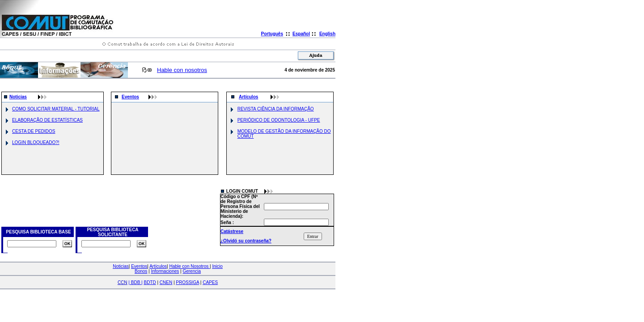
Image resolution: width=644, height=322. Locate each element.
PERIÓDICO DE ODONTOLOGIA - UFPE (279, 120)
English (327, 34)
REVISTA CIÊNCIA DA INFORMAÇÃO (276, 109)
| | (135, 282)
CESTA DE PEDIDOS (34, 131)
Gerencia (192, 271)
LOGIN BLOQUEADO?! (36, 142)
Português (272, 34)
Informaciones (165, 271)
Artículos (248, 97)
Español (301, 34)
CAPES (210, 282)
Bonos (141, 271)
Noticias (18, 97)
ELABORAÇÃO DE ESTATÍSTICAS (47, 120)
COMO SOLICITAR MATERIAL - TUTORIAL (56, 109)
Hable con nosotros (182, 70)
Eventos (130, 97)
